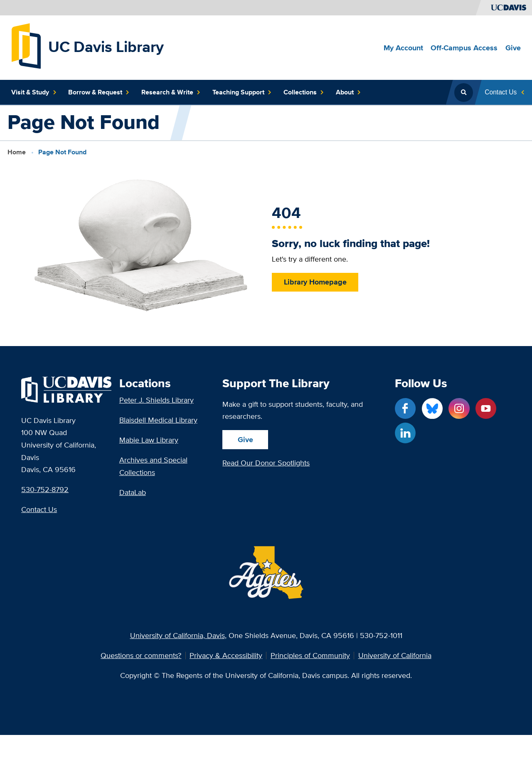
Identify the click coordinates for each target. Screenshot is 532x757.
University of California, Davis (177, 635)
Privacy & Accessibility (226, 656)
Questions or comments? (141, 656)
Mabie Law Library (149, 440)
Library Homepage (315, 282)
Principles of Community (310, 656)
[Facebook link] (405, 408)
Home (17, 152)
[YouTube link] (486, 408)
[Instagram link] (459, 408)
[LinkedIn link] (405, 433)
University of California (395, 656)
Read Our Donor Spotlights (266, 463)
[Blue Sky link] (432, 408)
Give (245, 439)
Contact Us (39, 509)
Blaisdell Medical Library (158, 420)
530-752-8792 (45, 489)
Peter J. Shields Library (156, 400)
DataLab (133, 492)
